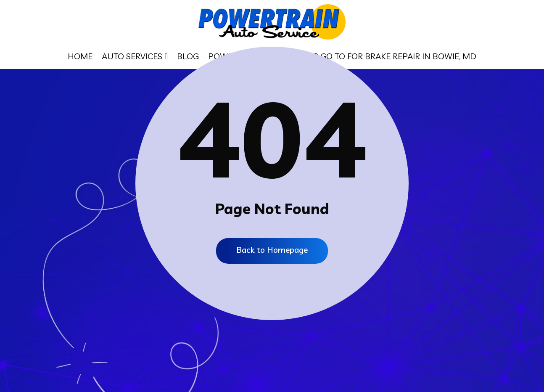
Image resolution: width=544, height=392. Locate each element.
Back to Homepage (272, 250)
